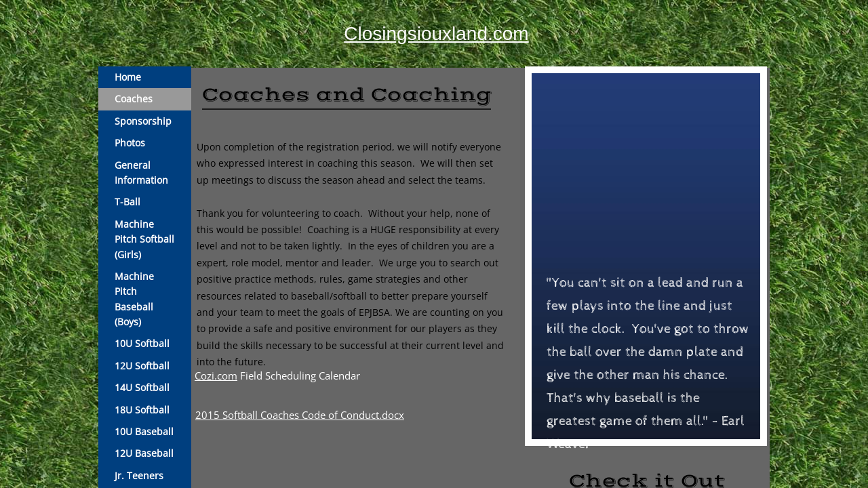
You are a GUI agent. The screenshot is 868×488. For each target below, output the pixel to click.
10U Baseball (144, 431)
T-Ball (127, 202)
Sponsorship (143, 121)
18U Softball (142, 410)
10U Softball (142, 343)
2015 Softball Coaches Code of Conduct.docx (300, 415)
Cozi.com (216, 375)
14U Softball (142, 387)
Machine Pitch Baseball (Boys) (134, 299)
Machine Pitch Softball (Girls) (144, 239)
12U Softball (142, 366)
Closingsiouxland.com (436, 34)
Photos (130, 143)
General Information (141, 172)
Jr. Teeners (139, 475)
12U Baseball (144, 453)
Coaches (134, 99)
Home (128, 77)
